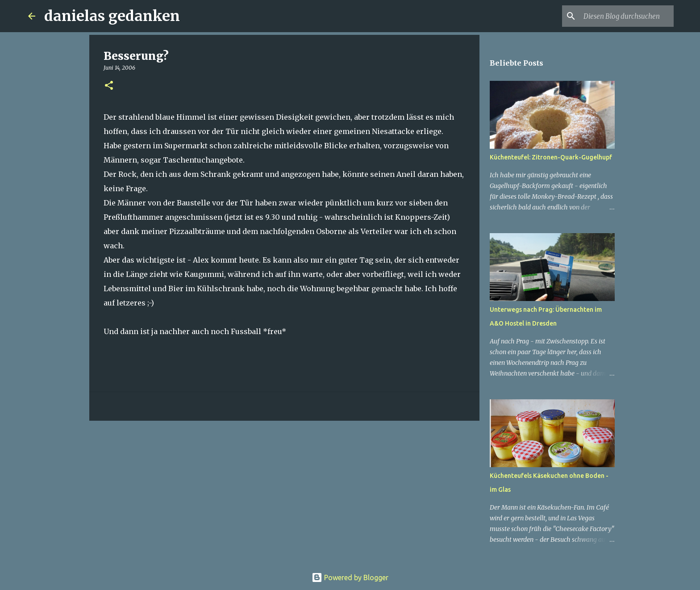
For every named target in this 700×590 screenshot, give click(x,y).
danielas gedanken (112, 16)
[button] (109, 86)
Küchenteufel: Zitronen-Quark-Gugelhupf (551, 157)
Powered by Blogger (350, 577)
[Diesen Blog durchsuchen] (627, 16)
